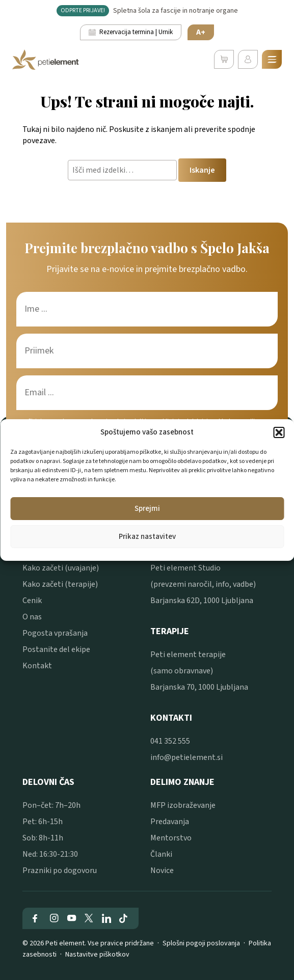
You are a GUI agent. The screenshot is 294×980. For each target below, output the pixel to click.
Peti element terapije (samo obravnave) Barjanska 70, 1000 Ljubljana (199, 671)
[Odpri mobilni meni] (272, 59)
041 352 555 (170, 741)
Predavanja (170, 822)
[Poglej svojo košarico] (224, 59)
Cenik (32, 601)
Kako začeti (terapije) (60, 584)
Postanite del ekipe (56, 649)
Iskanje (202, 170)
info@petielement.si (186, 757)
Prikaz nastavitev (147, 537)
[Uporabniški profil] (248, 59)
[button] (279, 432)
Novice (162, 870)
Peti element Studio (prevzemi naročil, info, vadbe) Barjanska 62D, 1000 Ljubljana (203, 584)
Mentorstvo (171, 838)
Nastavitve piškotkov (97, 955)
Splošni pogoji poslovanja (201, 943)
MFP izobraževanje (183, 805)
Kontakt (37, 666)
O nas (32, 617)
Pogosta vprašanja (55, 633)
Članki (161, 854)
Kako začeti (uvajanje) (61, 568)
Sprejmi (147, 509)
